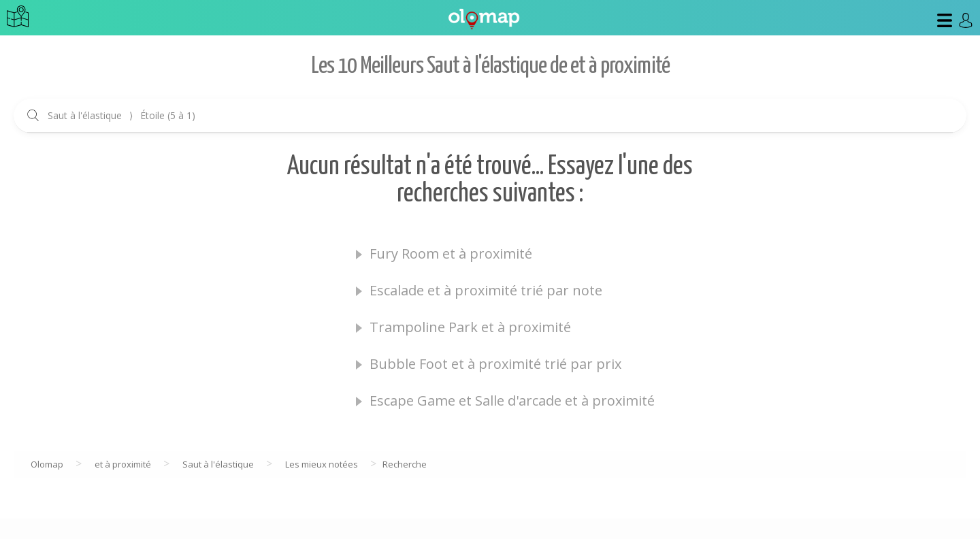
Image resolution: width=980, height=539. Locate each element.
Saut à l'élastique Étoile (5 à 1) (121, 115)
